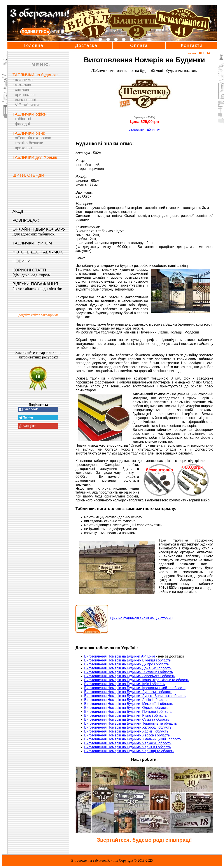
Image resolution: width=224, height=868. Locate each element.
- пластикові (23, 80)
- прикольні (23, 148)
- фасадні (21, 124)
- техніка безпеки (28, 143)
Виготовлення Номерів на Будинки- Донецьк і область (128, 668)
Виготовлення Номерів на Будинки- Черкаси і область (128, 743)
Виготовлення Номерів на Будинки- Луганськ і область (128, 692)
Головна (34, 45)
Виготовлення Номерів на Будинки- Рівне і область (125, 716)
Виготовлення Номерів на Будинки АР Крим (120, 656)
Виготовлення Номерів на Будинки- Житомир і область (129, 672)
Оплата (139, 45)
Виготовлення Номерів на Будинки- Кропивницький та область (135, 688)
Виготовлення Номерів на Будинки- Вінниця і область (128, 660)
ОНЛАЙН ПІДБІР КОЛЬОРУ (39, 232)
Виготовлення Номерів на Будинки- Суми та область (127, 719)
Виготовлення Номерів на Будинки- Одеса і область (126, 708)
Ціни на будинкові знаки (142, 618)
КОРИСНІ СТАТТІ (31, 272)
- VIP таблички (26, 105)
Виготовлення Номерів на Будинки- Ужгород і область (128, 727)
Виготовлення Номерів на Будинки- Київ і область (124, 684)
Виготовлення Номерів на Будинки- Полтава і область (128, 712)
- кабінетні (22, 119)
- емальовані (24, 100)
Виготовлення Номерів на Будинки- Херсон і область (127, 735)
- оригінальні (24, 95)
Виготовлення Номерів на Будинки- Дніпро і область (127, 664)
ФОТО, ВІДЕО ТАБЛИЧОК (38, 252)
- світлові (21, 90)
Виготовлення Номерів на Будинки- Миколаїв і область (129, 704)
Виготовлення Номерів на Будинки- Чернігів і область (128, 747)
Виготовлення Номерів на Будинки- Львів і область (125, 700)
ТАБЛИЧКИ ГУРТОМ (32, 243)
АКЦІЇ (18, 211)
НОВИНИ (21, 261)
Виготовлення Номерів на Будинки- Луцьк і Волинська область (135, 696)
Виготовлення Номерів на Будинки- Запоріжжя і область (130, 676)
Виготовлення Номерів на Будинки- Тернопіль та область (131, 723)
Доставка (86, 45)
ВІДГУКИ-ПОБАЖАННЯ (37, 286)
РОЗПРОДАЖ (26, 220)
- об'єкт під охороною (32, 138)
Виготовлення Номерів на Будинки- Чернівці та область (129, 751)
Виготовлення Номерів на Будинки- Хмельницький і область (133, 739)
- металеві (22, 85)
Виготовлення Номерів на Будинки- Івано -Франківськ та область (137, 680)
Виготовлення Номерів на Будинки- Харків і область (126, 731)
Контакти (192, 45)
